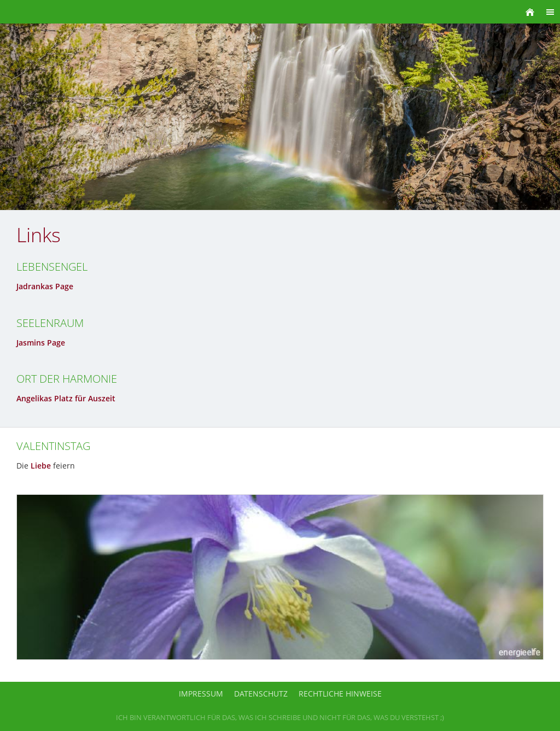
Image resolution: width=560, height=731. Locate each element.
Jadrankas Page (45, 286)
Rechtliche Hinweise (340, 694)
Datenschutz (261, 694)
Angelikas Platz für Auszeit (66, 398)
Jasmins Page (41, 343)
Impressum (201, 694)
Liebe (41, 466)
